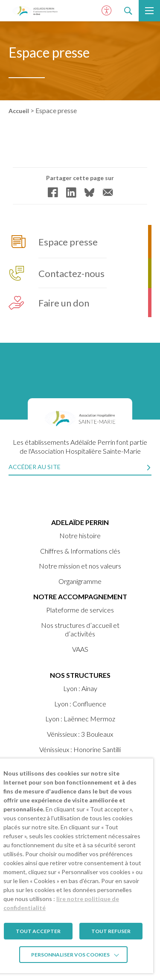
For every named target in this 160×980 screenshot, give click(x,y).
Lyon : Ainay (80, 688)
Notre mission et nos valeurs (80, 566)
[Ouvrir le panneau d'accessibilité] (107, 11)
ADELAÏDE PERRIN (80, 522)
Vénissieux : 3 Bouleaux (80, 734)
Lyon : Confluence (80, 704)
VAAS (80, 649)
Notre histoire (80, 535)
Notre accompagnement (80, 596)
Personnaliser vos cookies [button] (70, 955)
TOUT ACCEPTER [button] (38, 931)
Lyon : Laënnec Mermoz (80, 719)
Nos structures (80, 675)
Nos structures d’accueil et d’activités (80, 630)
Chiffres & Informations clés (80, 551)
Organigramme (80, 581)
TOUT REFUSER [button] (111, 931)
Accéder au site (35, 467)
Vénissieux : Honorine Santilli (80, 749)
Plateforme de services (80, 610)
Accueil (19, 111)
